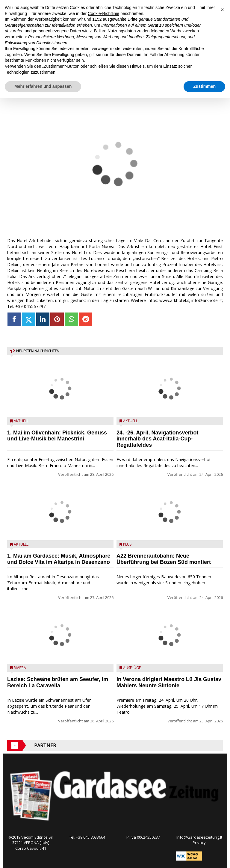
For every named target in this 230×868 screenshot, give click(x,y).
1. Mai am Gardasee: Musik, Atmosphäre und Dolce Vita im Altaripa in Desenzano (59, 559)
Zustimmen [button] (204, 86)
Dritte (133, 19)
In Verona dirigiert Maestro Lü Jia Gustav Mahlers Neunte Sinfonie (169, 682)
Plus (127, 544)
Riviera (20, 668)
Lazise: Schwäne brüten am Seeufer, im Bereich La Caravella (58, 682)
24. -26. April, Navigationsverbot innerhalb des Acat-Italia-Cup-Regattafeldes (157, 439)
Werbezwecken (185, 31)
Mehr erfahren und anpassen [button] (43, 86)
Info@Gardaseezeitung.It (199, 837)
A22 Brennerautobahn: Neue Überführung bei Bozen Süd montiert (164, 559)
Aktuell (21, 421)
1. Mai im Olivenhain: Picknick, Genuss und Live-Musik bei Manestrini (57, 436)
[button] (222, 10)
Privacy (199, 843)
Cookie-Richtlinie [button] (103, 13)
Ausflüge (132, 668)
